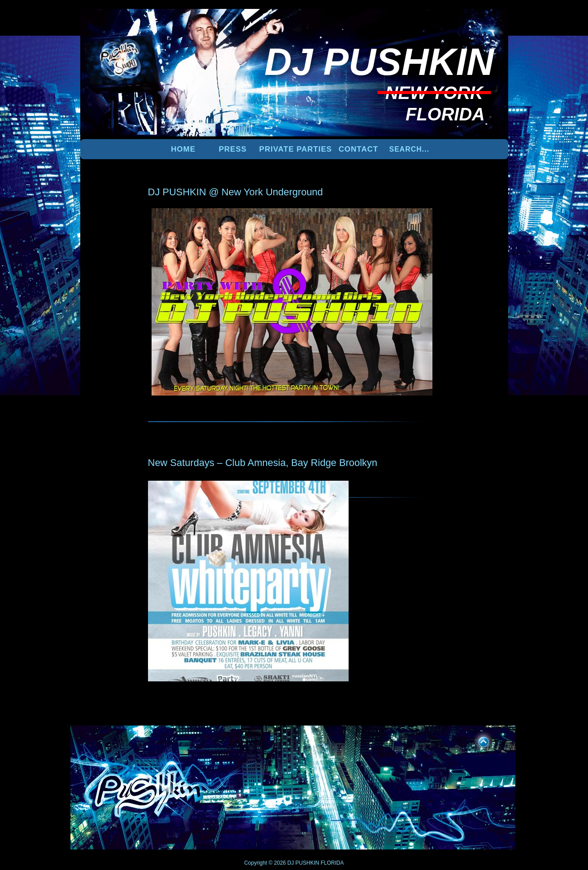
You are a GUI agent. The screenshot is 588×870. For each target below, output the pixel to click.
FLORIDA (332, 863)
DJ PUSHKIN (302, 863)
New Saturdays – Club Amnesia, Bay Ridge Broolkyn (263, 463)
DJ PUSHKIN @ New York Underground (236, 192)
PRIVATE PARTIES (295, 149)
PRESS (233, 149)
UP (477, 740)
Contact (359, 149)
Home (183, 149)
